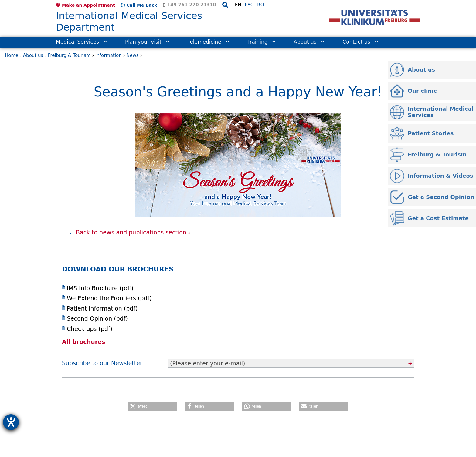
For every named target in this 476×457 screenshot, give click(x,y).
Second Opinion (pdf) (97, 318)
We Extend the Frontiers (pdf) (109, 298)
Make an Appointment (88, 5)
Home (12, 55)
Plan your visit (147, 42)
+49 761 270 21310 (191, 5)
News (133, 55)
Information (109, 55)
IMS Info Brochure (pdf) (100, 288)
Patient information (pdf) (102, 308)
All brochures (85, 342)
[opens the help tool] (11, 422)
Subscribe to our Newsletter (102, 363)
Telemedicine (208, 42)
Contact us (360, 42)
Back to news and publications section (131, 232)
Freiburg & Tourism (69, 55)
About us (309, 42)
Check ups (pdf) (90, 329)
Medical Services (81, 42)
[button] (152, 406)
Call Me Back (142, 5)
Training (262, 42)
